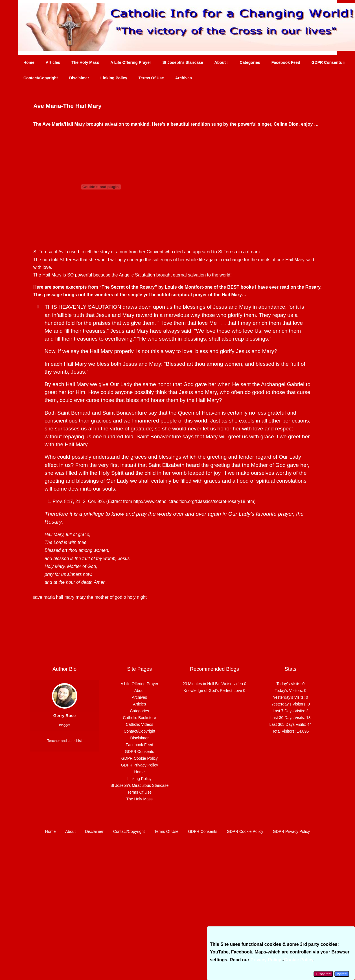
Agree (342, 974)
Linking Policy (114, 78)
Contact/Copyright (41, 78)
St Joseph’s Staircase (183, 62)
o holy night (135, 597)
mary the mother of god (99, 597)
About (222, 62)
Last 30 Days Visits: (288, 718)
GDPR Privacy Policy (139, 765)
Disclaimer (79, 78)
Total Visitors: (285, 731)
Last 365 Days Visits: (288, 724)
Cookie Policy (299, 960)
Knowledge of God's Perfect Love (213, 691)
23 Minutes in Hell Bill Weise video (213, 684)
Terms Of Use (151, 78)
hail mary (65, 597)
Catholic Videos (140, 724)
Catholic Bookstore (139, 718)
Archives (184, 78)
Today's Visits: (290, 684)
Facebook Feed (286, 62)
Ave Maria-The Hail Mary (67, 106)
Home (29, 62)
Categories (250, 62)
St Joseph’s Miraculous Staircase (139, 785)
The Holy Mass (85, 62)
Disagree (323, 974)
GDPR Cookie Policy (140, 758)
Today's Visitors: (289, 691)
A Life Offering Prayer (131, 62)
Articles (53, 62)
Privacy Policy (266, 960)
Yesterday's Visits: (289, 697)
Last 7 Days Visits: (289, 711)
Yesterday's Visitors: (289, 704)
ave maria (45, 597)
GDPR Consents (328, 62)
